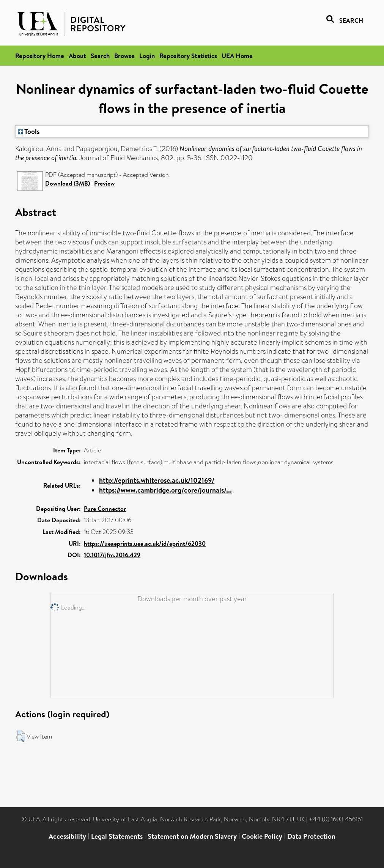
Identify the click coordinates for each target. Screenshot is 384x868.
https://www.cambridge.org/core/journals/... (165, 490)
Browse (124, 56)
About (77, 56)
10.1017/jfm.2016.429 (112, 555)
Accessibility (67, 836)
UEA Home (237, 56)
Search (100, 56)
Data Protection (311, 836)
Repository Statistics (188, 56)
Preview (104, 183)
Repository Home (40, 56)
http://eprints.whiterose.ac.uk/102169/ (157, 480)
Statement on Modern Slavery (192, 836)
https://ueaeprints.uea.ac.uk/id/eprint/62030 (145, 543)
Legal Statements (117, 836)
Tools (29, 131)
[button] (21, 736)
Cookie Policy (262, 836)
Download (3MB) (68, 183)
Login (147, 56)
